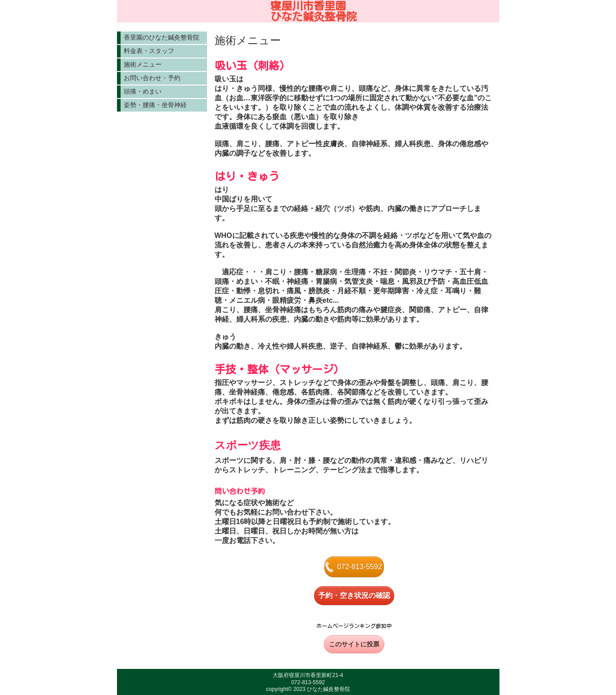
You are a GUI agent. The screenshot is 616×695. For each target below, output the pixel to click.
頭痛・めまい (143, 91)
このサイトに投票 (354, 644)
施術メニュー (143, 64)
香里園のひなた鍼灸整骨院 (162, 37)
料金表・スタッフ (149, 51)
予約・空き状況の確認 (354, 595)
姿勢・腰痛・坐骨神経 (155, 105)
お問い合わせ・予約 (152, 78)
